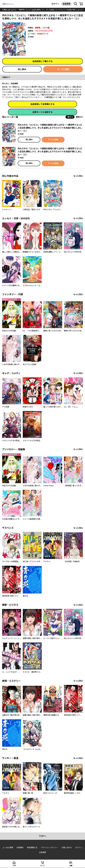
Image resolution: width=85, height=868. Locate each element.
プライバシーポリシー (49, 848)
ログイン (55, 4)
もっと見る (78, 176)
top (14, 866)
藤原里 (38, 28)
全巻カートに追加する (42, 112)
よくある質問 (8, 848)
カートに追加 (63, 69)
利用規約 (20, 848)
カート (42, 866)
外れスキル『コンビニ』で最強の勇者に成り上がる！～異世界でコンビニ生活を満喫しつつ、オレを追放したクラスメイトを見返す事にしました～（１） (50, 128)
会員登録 (66, 4)
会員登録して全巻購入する (42, 104)
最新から (79, 117)
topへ (42, 836)
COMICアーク (43, 34)
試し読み (22, 69)
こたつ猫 (46, 28)
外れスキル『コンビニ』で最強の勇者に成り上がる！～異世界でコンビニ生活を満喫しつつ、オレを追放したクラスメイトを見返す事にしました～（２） (50, 151)
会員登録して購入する (42, 61)
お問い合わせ (67, 848)
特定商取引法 (32, 848)
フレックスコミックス (44, 31)
